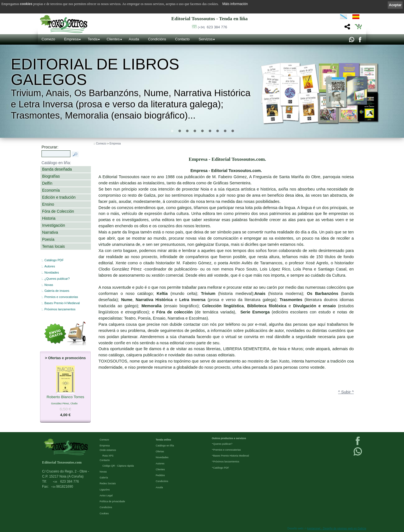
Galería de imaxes (57, 291)
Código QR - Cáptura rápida (118, 466)
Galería (104, 478)
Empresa (71, 39)
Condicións (157, 39)
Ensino (48, 204)
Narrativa (50, 232)
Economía (51, 190)
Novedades (162, 457)
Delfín (47, 183)
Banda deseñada (57, 169)
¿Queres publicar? (57, 279)
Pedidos (160, 475)
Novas (49, 285)
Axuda (134, 39)
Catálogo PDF (54, 260)
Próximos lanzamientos (226, 462)
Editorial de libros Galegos (95, 72)
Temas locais (53, 246)
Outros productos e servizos (229, 438)
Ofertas (160, 451)
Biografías (51, 176)
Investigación (54, 225)
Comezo (48, 39)
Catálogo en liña (165, 446)
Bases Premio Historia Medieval (231, 456)
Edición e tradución (59, 197)
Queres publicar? (223, 444)
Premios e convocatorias (61, 297)
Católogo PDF (221, 468)
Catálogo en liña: (56, 163)
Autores (50, 266)
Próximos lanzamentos (60, 309)
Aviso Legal (106, 496)
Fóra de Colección (58, 211)
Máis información (235, 4)
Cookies (104, 513)
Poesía (48, 239)
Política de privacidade (112, 501)
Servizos (206, 39)
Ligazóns (105, 490)
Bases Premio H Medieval (62, 303)
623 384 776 (212, 27)
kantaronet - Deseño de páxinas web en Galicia (337, 528)
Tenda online (163, 440)
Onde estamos (108, 450)
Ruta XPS (108, 456)
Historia (49, 218)
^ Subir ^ (346, 392)
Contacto (182, 39)
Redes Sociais (108, 483)
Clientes (113, 39)
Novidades (52, 272)
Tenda (92, 39)
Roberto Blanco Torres (65, 397)
